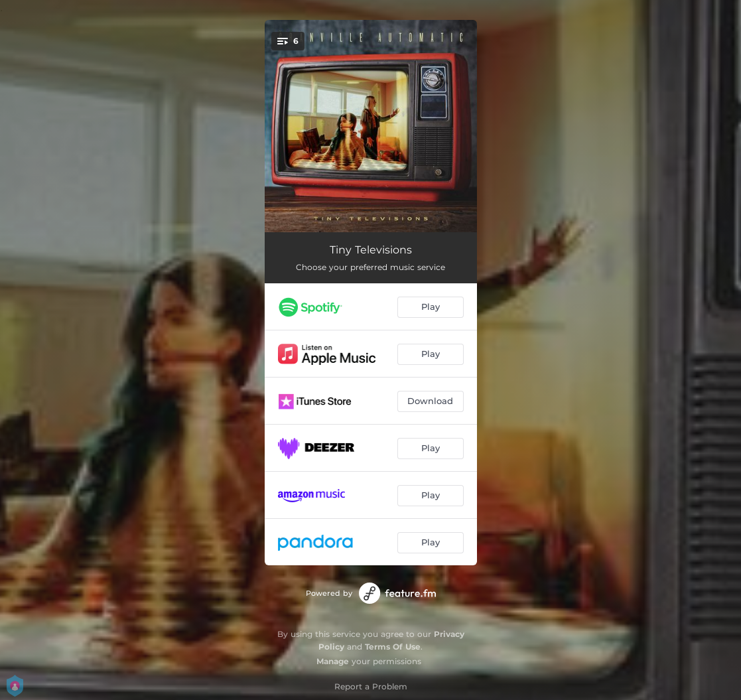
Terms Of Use (393, 647)
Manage (333, 661)
